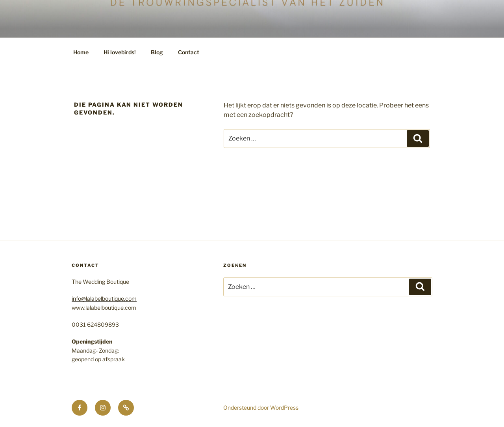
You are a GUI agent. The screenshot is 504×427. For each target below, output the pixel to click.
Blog (157, 52)
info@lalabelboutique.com (104, 299)
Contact (189, 52)
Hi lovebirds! (120, 52)
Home (81, 52)
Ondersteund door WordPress (261, 408)
